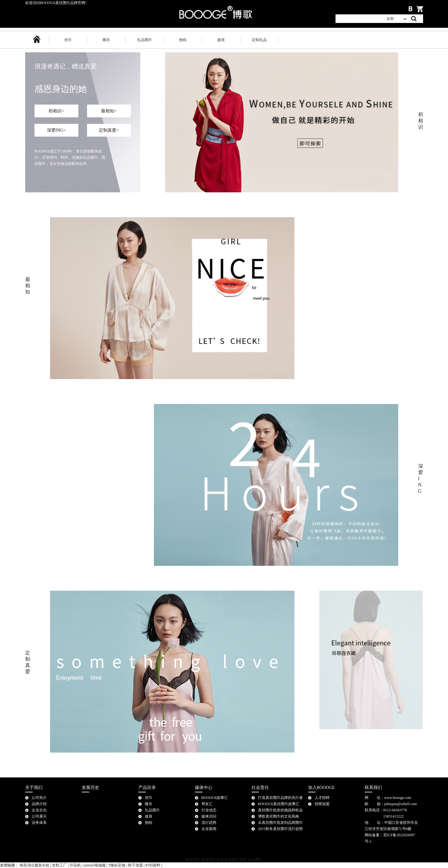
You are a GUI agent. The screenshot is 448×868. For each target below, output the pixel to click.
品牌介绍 (39, 804)
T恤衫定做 (117, 865)
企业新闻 (209, 829)
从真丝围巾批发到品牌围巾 (280, 823)
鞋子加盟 (136, 865)
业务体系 (39, 823)
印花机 (75, 865)
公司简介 (39, 798)
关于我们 (34, 788)
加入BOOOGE (321, 788)
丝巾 (68, 40)
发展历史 (90, 788)
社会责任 (260, 788)
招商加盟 (322, 804)
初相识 (56, 111)
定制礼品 (259, 40)
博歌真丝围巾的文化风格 (279, 816)
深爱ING (56, 130)
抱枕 (183, 40)
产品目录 (147, 788)
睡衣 (106, 40)
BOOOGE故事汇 (215, 798)
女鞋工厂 (59, 865)
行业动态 (209, 810)
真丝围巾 (193, 860)
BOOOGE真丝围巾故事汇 (279, 804)
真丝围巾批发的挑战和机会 (280, 810)
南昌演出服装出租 (35, 865)
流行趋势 (209, 823)
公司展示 (39, 816)
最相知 (109, 111)
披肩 (221, 40)
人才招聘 (322, 798)
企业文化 (39, 810)
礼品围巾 (145, 40)
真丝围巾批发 (212, 860)
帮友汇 (207, 804)
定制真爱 (109, 130)
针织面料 (153, 865)
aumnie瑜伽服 (94, 865)
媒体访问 (209, 816)
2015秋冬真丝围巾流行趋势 (280, 829)
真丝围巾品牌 (236, 860)
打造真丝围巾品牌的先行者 (280, 798)
